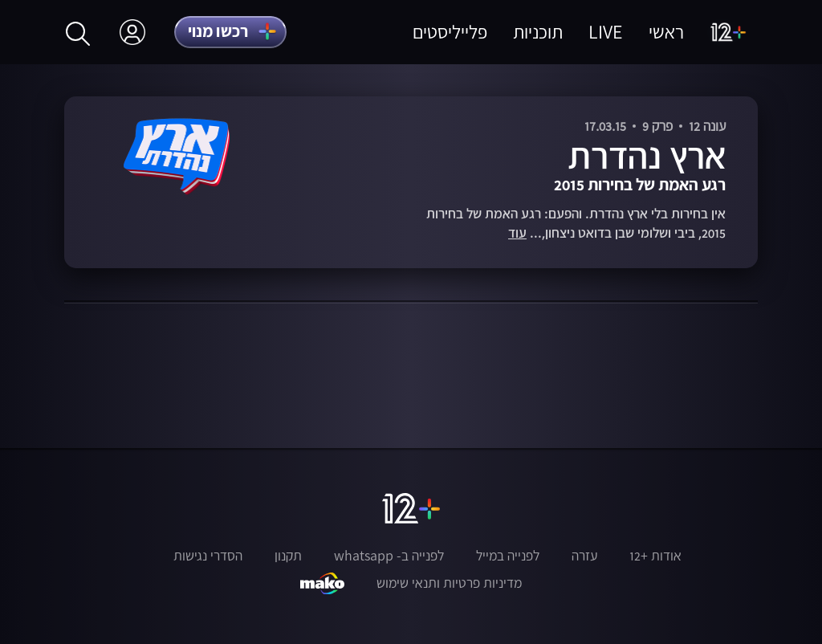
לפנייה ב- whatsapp (389, 556)
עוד (517, 233)
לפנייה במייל (508, 556)
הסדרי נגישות (208, 556)
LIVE (606, 32)
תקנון (288, 556)
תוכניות (538, 32)
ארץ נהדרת (647, 155)
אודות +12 (655, 556)
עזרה (584, 556)
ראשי (666, 32)
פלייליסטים (450, 32)
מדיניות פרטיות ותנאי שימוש (449, 583)
